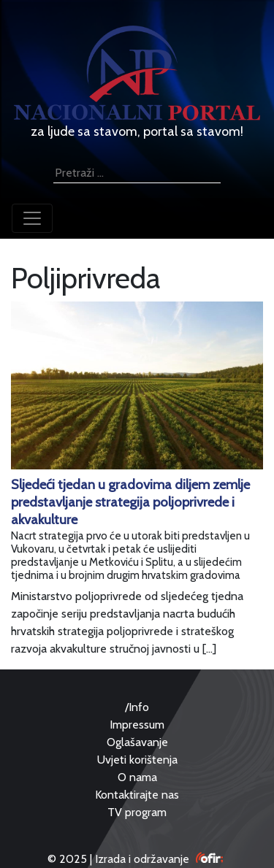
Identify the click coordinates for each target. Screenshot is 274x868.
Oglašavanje (137, 742)
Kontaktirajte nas (137, 795)
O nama (137, 777)
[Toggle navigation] (32, 218)
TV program (137, 812)
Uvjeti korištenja (137, 760)
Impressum (137, 725)
